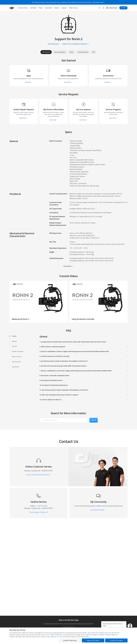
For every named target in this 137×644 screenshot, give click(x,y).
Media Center (85, 641)
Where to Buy (73, 8)
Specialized (49, 8)
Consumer (12, 641)
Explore (57, 8)
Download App (68, 628)
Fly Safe (60, 641)
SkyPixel (108, 641)
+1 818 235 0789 (41, 506)
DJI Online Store (38, 641)
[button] (130, 626)
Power (41, 8)
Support (64, 8)
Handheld (33, 8)
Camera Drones (23, 8)
